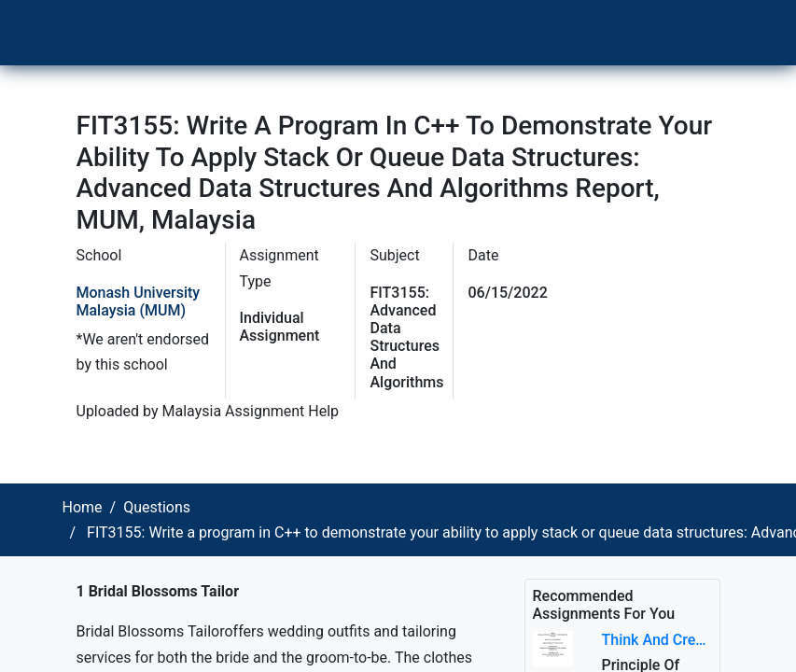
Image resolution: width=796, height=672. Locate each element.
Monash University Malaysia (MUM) (139, 301)
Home (83, 507)
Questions (157, 507)
